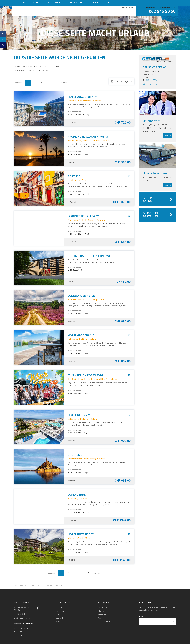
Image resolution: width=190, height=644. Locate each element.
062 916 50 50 (152, 80)
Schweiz (59, 621)
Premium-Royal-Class (105, 608)
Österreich (59, 618)
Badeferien (102, 614)
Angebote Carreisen (56, 12)
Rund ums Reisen (100, 12)
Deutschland (60, 608)
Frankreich (60, 611)
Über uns (116, 12)
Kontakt (129, 12)
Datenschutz (59, 585)
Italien (58, 614)
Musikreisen (102, 618)
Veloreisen (101, 611)
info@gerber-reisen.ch (152, 84)
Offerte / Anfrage (79, 12)
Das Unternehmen (20, 585)
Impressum (48, 585)
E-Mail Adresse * (146, 617)
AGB (39, 585)
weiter (168, 136)
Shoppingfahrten (104, 621)
